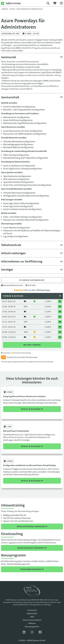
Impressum (32, 610)
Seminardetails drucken (12, 285)
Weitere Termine (32, 345)
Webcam (32, 623)
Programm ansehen (32, 569)
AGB (32, 617)
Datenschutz (32, 613)
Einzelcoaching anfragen (32, 548)
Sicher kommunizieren (32, 620)
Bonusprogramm (32, 627)
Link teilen (31, 285)
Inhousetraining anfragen (32, 526)
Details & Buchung (32, 409)
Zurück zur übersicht (32, 280)
